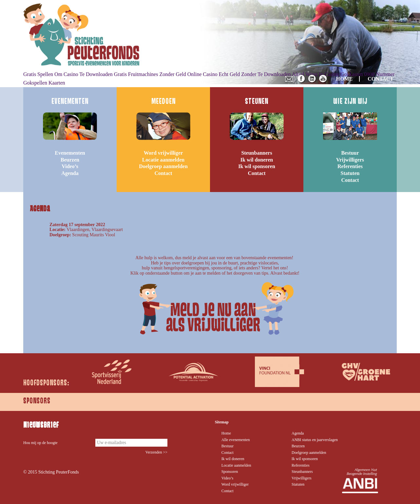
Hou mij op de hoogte (40, 443)
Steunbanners (257, 153)
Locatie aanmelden (163, 160)
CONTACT (381, 79)
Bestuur (350, 153)
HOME (344, 79)
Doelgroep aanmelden (163, 166)
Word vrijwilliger (163, 153)
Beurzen (70, 160)
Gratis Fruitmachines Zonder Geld (150, 74)
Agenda (70, 173)
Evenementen (70, 153)
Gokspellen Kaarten (44, 83)
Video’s (70, 166)
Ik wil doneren (257, 160)
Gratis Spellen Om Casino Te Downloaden (68, 74)
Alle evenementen (236, 440)
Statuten (350, 173)
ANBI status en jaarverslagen (315, 440)
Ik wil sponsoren (257, 166)
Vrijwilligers (350, 160)
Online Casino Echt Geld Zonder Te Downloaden (239, 74)
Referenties (350, 166)
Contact (163, 173)
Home (226, 433)
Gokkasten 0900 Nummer (367, 74)
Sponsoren (230, 472)
